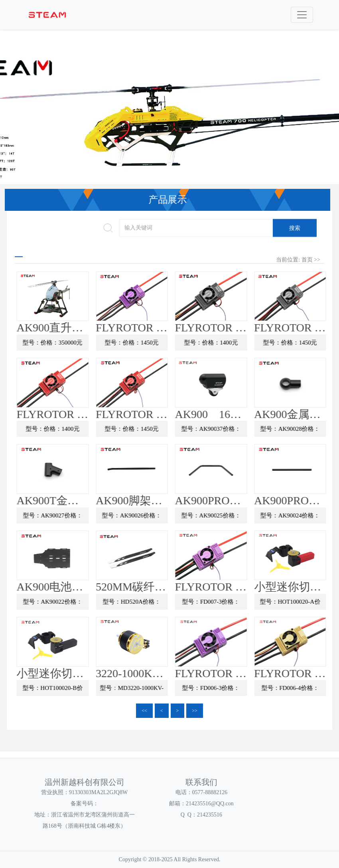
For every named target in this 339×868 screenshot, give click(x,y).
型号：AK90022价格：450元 (77, 604)
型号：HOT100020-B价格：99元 (78, 691)
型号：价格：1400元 (236, 343)
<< (144, 711)
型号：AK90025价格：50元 (236, 518)
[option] (169, 116)
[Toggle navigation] (302, 15)
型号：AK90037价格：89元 (236, 432)
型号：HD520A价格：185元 (157, 604)
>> (195, 711)
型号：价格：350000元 (77, 343)
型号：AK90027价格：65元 (77, 518)
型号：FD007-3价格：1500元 (236, 604)
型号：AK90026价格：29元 (157, 518)
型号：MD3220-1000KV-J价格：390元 (157, 691)
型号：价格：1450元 (157, 343)
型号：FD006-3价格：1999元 (236, 691)
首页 (307, 260)
